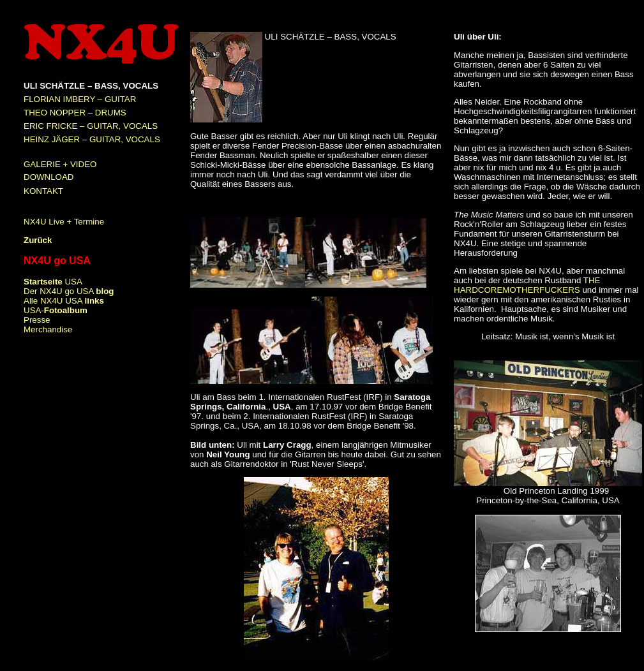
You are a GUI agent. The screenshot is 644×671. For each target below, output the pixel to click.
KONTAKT (43, 191)
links (94, 301)
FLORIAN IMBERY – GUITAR (80, 99)
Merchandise (48, 329)
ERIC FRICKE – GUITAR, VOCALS (91, 126)
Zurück (38, 240)
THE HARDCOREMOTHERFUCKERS (527, 285)
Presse (37, 320)
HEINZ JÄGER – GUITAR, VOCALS (92, 139)
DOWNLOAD (49, 177)
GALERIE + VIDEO (60, 164)
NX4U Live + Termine (64, 222)
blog (105, 291)
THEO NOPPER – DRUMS (75, 113)
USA (53, 282)
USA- (56, 310)
